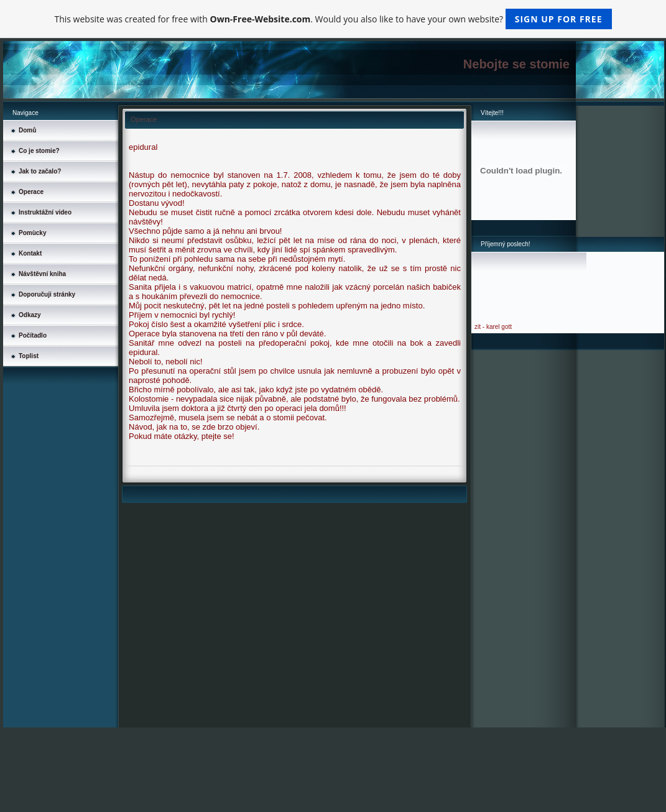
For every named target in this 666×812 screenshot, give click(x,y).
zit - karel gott (493, 327)
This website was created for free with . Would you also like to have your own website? (333, 19)
